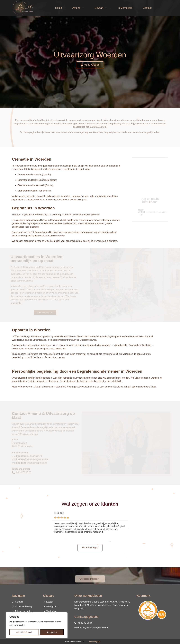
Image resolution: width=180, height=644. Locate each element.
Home (59, 8)
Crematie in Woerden (32, 159)
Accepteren (52, 632)
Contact (147, 8)
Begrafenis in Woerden (33, 208)
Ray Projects (95, 642)
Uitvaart (101, 8)
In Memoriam (125, 8)
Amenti (78, 8)
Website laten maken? (74, 642)
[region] (37, 625)
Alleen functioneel (24, 632)
